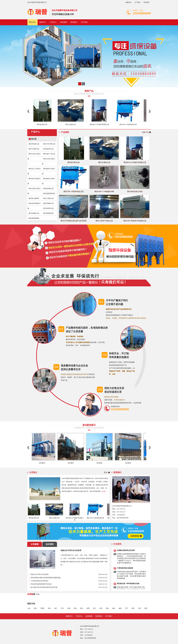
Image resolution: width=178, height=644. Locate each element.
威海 (120, 608)
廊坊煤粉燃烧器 (34, 218)
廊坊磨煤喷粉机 (48, 213)
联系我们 (147, 2)
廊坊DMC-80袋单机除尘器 (129, 124)
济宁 (127, 608)
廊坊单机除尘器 (34, 144)
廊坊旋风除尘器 (48, 188)
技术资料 (50, 544)
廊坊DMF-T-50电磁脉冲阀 (104, 192)
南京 (49, 608)
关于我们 (138, 2)
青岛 (82, 608)
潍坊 (107, 608)
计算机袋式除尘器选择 (125, 569)
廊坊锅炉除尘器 (48, 149)
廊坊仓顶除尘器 (71, 124)
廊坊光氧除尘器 (34, 213)
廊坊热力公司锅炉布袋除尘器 (100, 124)
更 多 (106, 472)
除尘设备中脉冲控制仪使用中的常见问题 (44, 587)
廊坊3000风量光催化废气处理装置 (74, 221)
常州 (62, 608)
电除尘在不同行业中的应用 (71, 550)
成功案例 (64, 22)
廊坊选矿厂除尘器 (49, 154)
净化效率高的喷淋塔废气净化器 (41, 584)
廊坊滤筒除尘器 (48, 208)
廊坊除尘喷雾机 (34, 198)
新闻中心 (43, 22)
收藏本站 (128, 2)
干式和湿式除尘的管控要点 (40, 581)
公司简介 (33, 472)
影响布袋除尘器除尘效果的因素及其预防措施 (45, 578)
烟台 (114, 608)
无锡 (69, 608)
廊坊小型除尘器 (48, 198)
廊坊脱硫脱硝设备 (49, 193)
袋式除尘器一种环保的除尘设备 (128, 584)
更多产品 (145, 132)
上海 (29, 608)
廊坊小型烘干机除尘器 (104, 221)
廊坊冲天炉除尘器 (49, 144)
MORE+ (104, 491)
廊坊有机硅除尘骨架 (135, 192)
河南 (35, 608)
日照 (139, 608)
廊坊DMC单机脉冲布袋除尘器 (135, 221)
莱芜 (146, 608)
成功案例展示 (89, 425)
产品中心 (53, 22)
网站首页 (32, 22)
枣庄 (94, 608)
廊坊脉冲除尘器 (43, 124)
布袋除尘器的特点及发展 (126, 551)
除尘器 (34, 139)
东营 (101, 608)
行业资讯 (117, 544)
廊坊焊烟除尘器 (48, 203)
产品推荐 (65, 132)
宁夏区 (42, 608)
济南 (75, 608)
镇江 (56, 608)
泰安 (133, 608)
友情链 (30, 594)
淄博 (88, 608)
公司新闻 (35, 544)
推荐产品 (89, 91)
